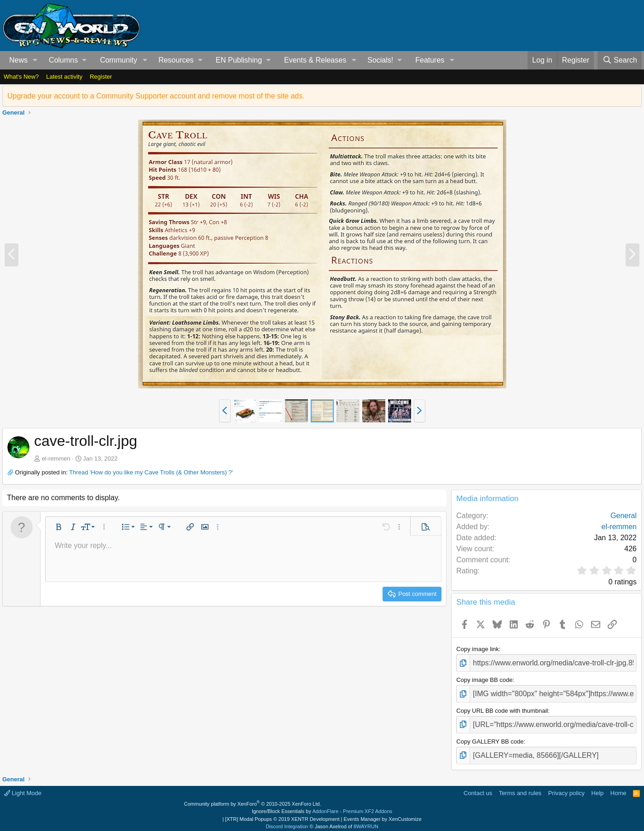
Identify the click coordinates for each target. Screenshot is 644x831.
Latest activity (64, 77)
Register (101, 77)
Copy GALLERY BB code (490, 736)
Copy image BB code (484, 678)
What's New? (21, 77)
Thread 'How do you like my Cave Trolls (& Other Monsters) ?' (151, 472)
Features (430, 60)
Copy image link (478, 649)
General (624, 516)
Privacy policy (566, 785)
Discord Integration (287, 819)
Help (598, 785)
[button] (35, 60)
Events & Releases (315, 60)
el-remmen (56, 459)
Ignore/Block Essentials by (322, 803)
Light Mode (23, 785)
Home (618, 785)
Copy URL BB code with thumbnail (502, 707)
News (18, 60)
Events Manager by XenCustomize (382, 811)
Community (119, 60)
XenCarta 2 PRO (287, 826)
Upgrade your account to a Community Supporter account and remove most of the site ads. (156, 96)
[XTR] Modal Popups (282, 811)
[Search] (620, 60)
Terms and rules (520, 785)
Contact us (478, 785)
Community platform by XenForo (253, 796)
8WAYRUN (366, 819)
